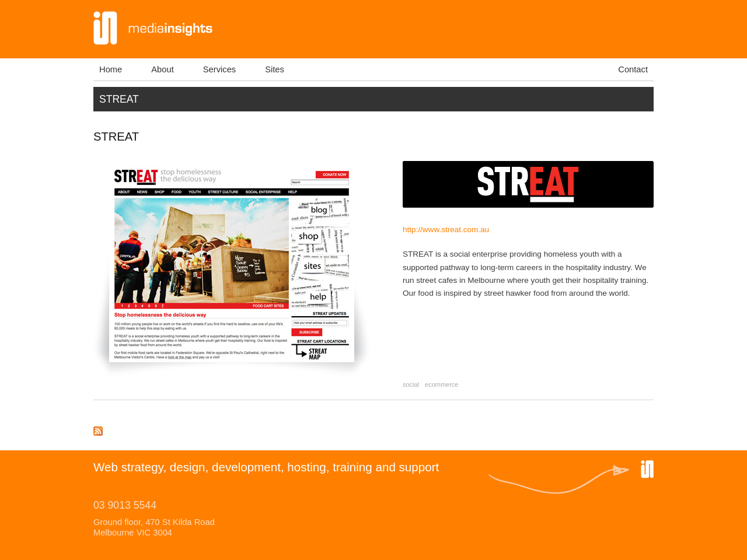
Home (111, 69)
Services (219, 69)
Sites (275, 69)
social (411, 384)
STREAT (116, 136)
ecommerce (441, 384)
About (162, 69)
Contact (633, 69)
